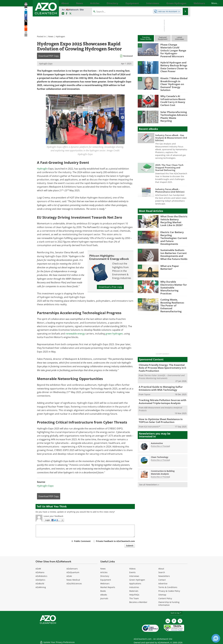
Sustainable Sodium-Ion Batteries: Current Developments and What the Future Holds (174, 248)
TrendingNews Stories (146, 38)
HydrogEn (42, 169)
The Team (134, 598)
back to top (176, 613)
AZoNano (40, 572)
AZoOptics (40, 580)
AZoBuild (40, 584)
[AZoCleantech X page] (180, 621)
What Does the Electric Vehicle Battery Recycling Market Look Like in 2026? (173, 216)
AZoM (38, 569)
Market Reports (108, 587)
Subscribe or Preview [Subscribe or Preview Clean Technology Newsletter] (160, 446)
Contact (162, 580)
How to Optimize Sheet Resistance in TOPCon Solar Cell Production (159, 407)
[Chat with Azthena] (216, 638)
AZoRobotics (41, 576)
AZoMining (41, 587)
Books (103, 591)
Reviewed (128, 56)
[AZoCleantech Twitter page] (70, 14)
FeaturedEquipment (163, 38)
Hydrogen (60, 36)
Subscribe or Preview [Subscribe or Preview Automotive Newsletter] (160, 433)
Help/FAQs (134, 595)
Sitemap (162, 595)
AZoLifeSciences (74, 584)
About (161, 569)
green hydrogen (114, 334)
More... (184, 3)
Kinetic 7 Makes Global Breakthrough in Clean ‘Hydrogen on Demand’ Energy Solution (173, 80)
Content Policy (165, 598)
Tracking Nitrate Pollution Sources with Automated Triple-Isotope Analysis (160, 389)
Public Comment (82, 541)
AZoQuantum (73, 572)
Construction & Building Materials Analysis (163, 459)
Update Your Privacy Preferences (57, 640)
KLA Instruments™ (152, 413)
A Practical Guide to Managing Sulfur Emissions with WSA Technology (159, 376)
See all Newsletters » (149, 471)
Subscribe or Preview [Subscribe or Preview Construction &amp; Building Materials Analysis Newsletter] (160, 463)
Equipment (106, 580)
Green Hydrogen (137, 580)
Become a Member (138, 602)
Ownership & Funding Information (169, 604)
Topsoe (147, 382)
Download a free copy (110, 287)
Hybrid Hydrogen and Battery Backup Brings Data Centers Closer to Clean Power (173, 64)
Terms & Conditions (168, 587)
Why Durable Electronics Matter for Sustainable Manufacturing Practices (174, 278)
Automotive (157, 430)
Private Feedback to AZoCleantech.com (115, 541)
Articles (104, 572)
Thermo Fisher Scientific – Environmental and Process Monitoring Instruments (162, 365)
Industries (134, 587)
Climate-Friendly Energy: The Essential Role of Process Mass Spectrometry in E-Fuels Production (162, 357)
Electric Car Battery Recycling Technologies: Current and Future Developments (173, 232)
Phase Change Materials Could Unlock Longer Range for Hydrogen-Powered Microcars (173, 48)
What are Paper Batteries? (169, 261)
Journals (104, 598)
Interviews (134, 576)
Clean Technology (160, 443)
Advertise (163, 584)
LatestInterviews (179, 38)
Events (132, 572)
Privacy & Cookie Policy (169, 591)
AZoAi (69, 576)
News (51, 36)
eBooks (104, 595)
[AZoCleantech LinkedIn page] (63, 14)
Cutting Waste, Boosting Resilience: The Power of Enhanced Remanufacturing (173, 295)
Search (162, 572)
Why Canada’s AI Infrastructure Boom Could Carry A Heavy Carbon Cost (172, 96)
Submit (130, 546)
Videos (132, 569)
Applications (135, 584)
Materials (134, 591)
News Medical (73, 580)
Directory (105, 576)
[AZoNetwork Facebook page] (67, 14)
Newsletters (164, 576)
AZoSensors (72, 569)
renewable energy (75, 334)
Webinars (105, 584)
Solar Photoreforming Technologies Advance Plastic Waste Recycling (173, 110)
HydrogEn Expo (46, 63)
